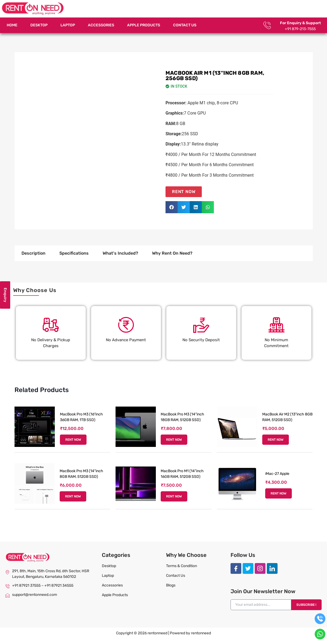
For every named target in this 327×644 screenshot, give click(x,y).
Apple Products (144, 25)
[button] (172, 207)
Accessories (101, 25)
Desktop (39, 25)
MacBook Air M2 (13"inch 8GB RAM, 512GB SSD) (287, 417)
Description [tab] (33, 253)
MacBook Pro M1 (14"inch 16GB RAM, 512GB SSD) (182, 474)
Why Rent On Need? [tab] (172, 253)
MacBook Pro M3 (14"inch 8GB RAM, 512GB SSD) (81, 474)
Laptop (68, 25)
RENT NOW (73, 440)
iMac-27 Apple (277, 474)
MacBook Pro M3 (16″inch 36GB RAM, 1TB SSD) (82, 417)
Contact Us (185, 25)
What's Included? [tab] (120, 253)
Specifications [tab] (74, 253)
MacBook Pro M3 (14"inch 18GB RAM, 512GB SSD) (182, 417)
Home (12, 25)
